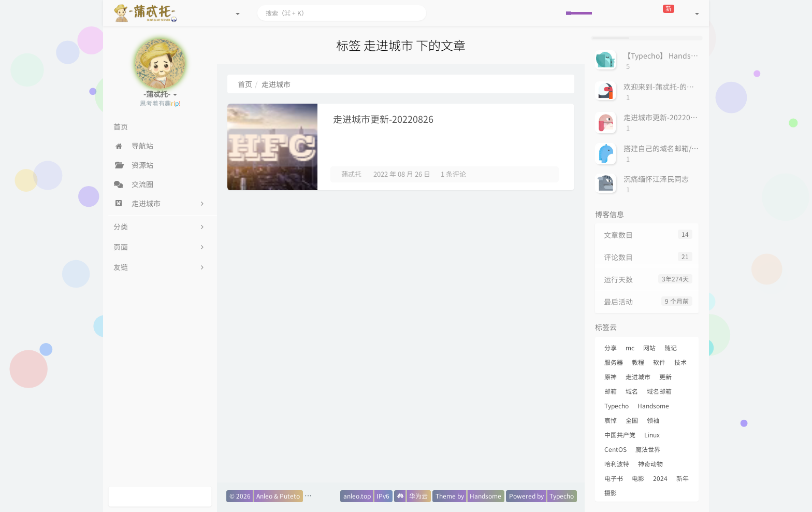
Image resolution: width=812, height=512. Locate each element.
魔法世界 (648, 449)
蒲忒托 (351, 174)
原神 (611, 377)
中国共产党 (620, 435)
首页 (245, 84)
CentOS (615, 449)
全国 (632, 420)
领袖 (653, 420)
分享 (611, 348)
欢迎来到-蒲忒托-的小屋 (662, 87)
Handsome (653, 406)
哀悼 (611, 420)
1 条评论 (453, 174)
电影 (638, 478)
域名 (632, 391)
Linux (652, 435)
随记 (671, 348)
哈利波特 (617, 464)
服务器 (614, 362)
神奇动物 (650, 464)
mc (630, 348)
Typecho (617, 406)
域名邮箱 (659, 391)
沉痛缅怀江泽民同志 (656, 179)
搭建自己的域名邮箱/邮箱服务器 (676, 148)
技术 (680, 362)
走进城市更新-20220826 (383, 119)
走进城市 (638, 377)
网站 (649, 348)
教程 (638, 362)
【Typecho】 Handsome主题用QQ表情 (688, 55)
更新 (665, 377)
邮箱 (611, 391)
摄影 (611, 493)
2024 (660, 478)
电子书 (614, 478)
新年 (683, 478)
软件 (659, 362)
